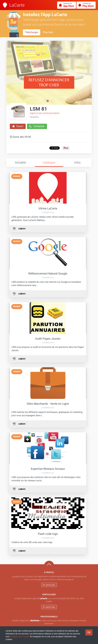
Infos (77, 162)
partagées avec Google (19, 637)
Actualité (20, 162)
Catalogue (49, 162)
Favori (18, 126)
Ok (89, 632)
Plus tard (48, 32)
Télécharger (32, 32)
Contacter (37, 126)
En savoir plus (49, 585)
